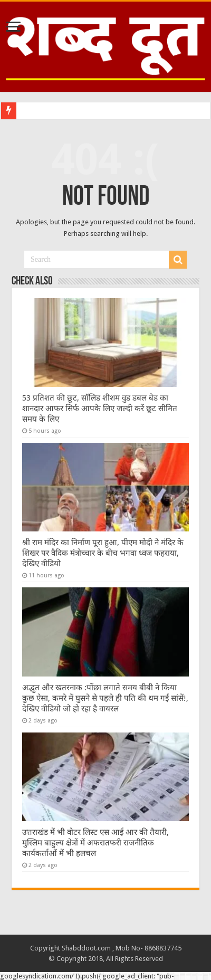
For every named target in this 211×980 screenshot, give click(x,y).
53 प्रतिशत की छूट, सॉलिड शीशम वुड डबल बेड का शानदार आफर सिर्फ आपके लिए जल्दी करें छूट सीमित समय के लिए (100, 408)
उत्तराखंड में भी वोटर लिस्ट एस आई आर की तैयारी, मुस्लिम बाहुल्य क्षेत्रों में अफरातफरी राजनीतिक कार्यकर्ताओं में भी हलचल (95, 843)
